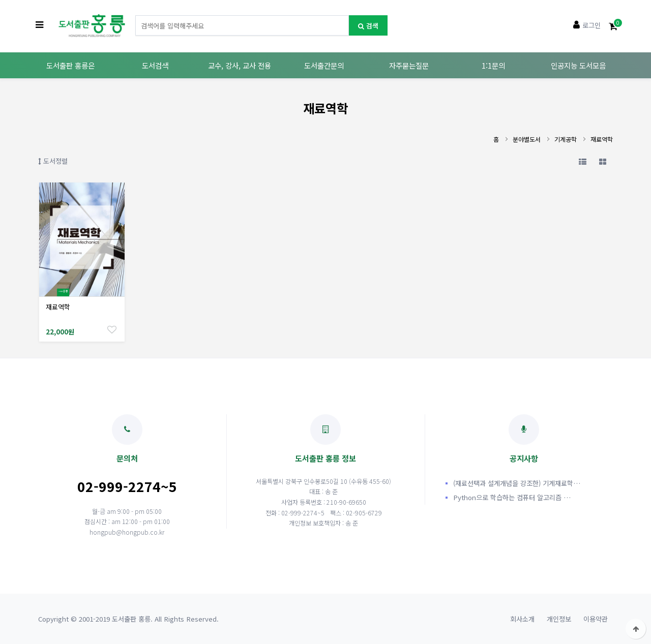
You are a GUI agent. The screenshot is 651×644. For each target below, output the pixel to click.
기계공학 (566, 139)
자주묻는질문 (409, 65)
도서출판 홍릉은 (70, 65)
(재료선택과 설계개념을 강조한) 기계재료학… (517, 483)
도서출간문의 (324, 65)
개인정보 (559, 619)
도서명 (136, 16)
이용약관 (596, 619)
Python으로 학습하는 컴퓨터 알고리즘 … (512, 497)
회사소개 (522, 619)
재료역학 (602, 139)
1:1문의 (493, 65)
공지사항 (524, 439)
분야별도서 (527, 139)
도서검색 (155, 65)
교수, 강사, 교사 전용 (240, 65)
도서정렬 (53, 161)
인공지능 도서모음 (578, 65)
